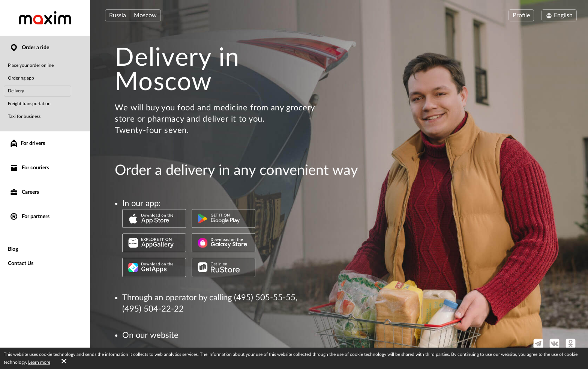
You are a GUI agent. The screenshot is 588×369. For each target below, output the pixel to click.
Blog (13, 249)
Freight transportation (29, 104)
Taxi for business (24, 116)
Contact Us (21, 264)
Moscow (145, 15)
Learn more (39, 362)
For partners (29, 217)
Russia (118, 15)
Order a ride (29, 48)
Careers (24, 192)
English (559, 15)
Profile (521, 15)
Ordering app (21, 78)
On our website (150, 335)
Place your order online (31, 65)
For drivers (27, 143)
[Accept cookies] (64, 361)
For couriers (29, 168)
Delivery (16, 91)
